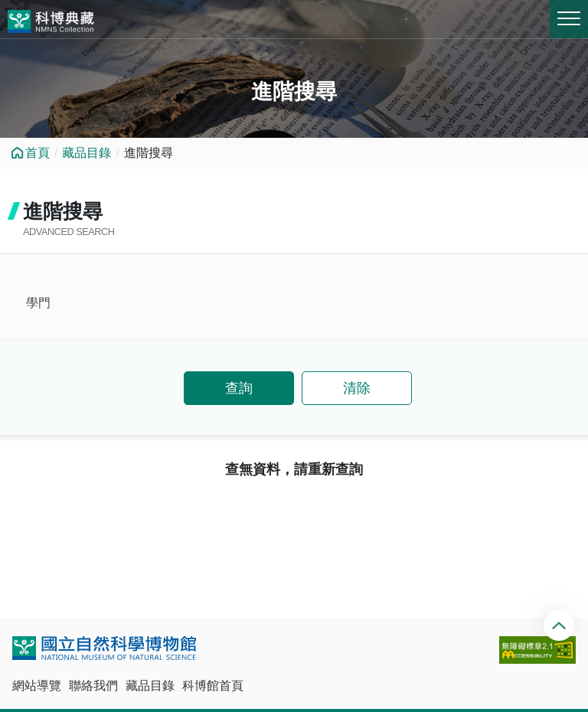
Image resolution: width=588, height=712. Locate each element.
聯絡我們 (93, 686)
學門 (38, 303)
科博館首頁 (213, 686)
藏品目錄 (87, 153)
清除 (357, 388)
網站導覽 (37, 686)
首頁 (38, 153)
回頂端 (561, 625)
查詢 (239, 388)
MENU (569, 18)
